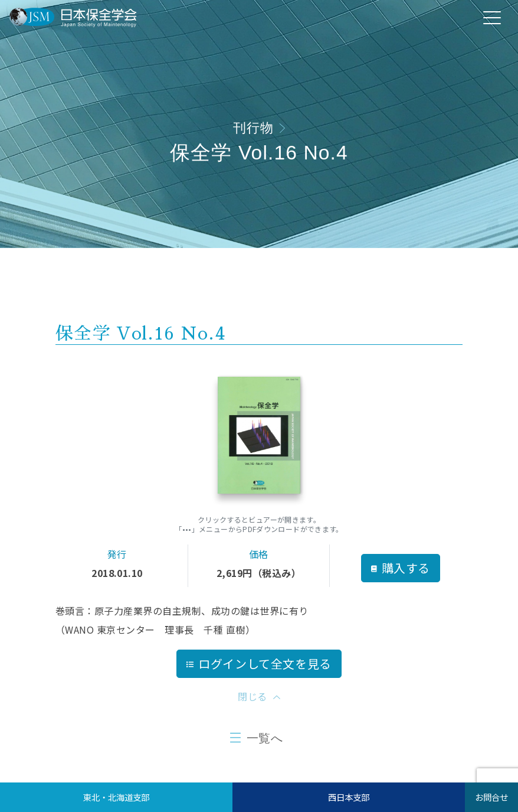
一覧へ (265, 738)
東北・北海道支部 (116, 797)
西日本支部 (349, 797)
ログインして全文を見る (259, 663)
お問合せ (491, 797)
